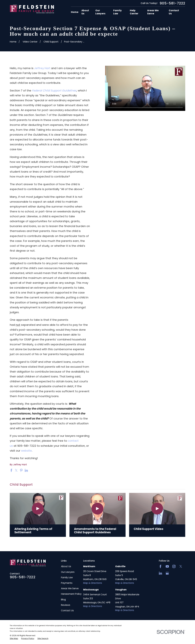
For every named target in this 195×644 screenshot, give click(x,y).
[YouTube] (167, 566)
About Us (66, 566)
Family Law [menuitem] (117, 12)
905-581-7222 (172, 3)
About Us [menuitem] (85, 12)
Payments (67, 583)
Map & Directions (93, 583)
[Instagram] (174, 566)
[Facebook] (160, 566)
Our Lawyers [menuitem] (100, 12)
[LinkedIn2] (160, 573)
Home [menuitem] (75, 12)
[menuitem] (14, 639)
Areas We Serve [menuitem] (153, 12)
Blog (63, 600)
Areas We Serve (70, 588)
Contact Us (67, 610)
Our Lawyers (68, 572)
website (26, 451)
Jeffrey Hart (42, 68)
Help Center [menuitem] (134, 12)
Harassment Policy (71, 594)
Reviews (66, 605)
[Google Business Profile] (167, 573)
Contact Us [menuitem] (174, 12)
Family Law (67, 577)
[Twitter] (181, 566)
